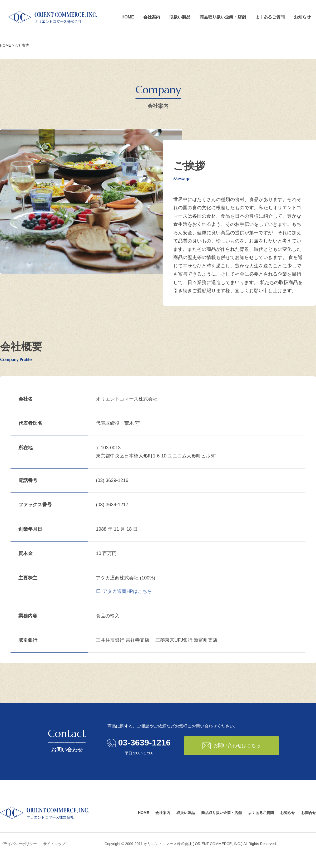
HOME (128, 17)
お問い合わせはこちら (231, 746)
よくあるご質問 (270, 17)
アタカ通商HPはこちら (127, 591)
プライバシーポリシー (18, 844)
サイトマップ (54, 844)
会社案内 (152, 17)
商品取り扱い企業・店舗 (223, 17)
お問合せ (309, 813)
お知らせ (302, 17)
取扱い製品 (180, 17)
